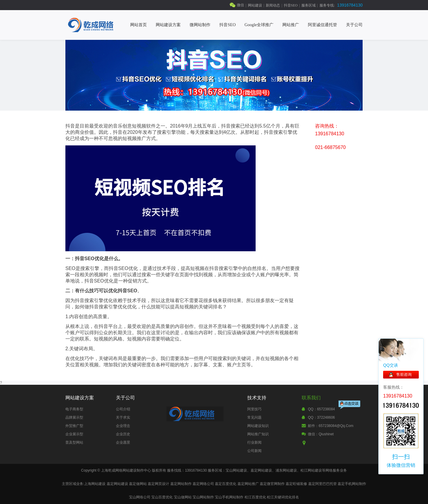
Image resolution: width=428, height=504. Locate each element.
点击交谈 (350, 405)
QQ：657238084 (321, 409)
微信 (240, 5)
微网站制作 (200, 25)
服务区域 (309, 5)
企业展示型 (74, 434)
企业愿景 (123, 442)
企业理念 (123, 426)
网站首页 (139, 25)
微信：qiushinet (321, 434)
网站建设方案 (168, 25)
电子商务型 (74, 409)
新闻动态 (273, 5)
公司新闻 (254, 451)
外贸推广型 (74, 426)
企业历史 (123, 434)
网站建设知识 (258, 426)
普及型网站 (74, 442)
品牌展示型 (74, 417)
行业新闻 (254, 442)
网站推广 (291, 25)
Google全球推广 (259, 25)
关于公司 (354, 25)
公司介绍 (123, 409)
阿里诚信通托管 (322, 25)
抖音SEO (291, 5)
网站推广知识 (258, 434)
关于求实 (123, 417)
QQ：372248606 (321, 417)
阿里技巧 (254, 409)
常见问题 (254, 417)
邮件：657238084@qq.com (331, 426)
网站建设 (255, 5)
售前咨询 (404, 375)
